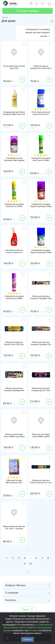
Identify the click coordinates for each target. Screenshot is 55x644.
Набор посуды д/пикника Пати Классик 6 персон (41, 68)
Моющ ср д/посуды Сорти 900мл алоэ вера (14, 435)
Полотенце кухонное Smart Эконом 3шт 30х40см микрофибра (41, 114)
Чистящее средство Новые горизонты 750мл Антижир (14, 252)
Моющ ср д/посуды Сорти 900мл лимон (41, 435)
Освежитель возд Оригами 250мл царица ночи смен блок (14, 160)
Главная (5, 17)
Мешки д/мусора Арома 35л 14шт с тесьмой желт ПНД (14, 529)
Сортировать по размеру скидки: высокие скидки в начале (38, 33)
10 (31, 564)
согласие (34, 630)
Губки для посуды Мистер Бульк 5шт (14, 481)
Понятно (27, 639)
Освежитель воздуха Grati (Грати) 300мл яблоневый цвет (41, 160)
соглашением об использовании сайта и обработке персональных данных (28, 628)
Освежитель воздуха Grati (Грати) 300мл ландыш (14, 206)
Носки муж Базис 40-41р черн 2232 (14, 67)
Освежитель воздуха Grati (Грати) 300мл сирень (14, 298)
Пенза (26, 610)
